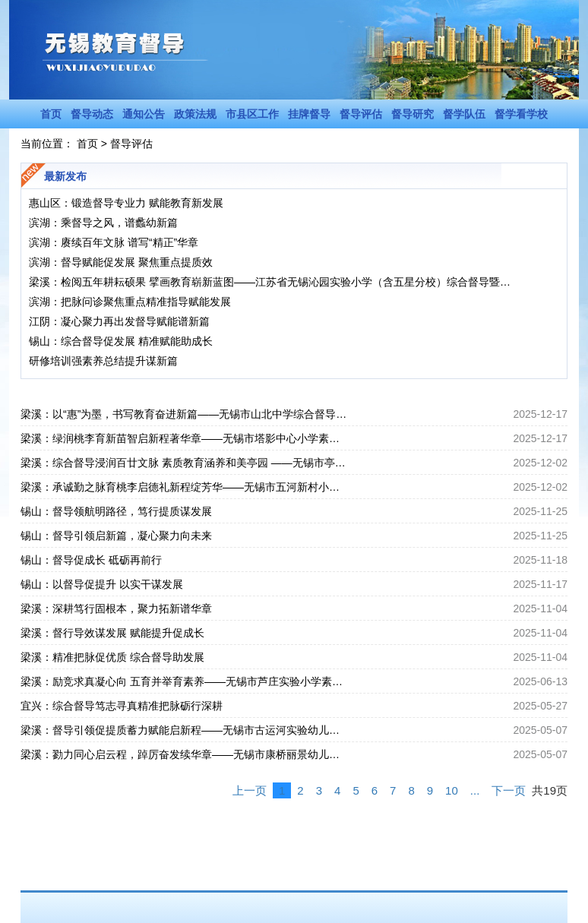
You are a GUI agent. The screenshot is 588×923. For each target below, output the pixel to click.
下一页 (509, 790)
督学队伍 (464, 114)
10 (452, 790)
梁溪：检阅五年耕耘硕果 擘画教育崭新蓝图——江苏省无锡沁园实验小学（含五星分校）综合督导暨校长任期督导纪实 (274, 282)
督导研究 (413, 114)
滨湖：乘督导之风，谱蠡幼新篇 (103, 223)
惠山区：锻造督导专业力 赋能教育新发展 (126, 203)
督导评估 (361, 114)
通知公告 (144, 114)
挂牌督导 (309, 114)
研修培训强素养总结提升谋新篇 (103, 361)
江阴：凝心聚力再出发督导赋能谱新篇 (119, 321)
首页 (51, 114)
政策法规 (195, 114)
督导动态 (92, 114)
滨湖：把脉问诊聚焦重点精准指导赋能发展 (130, 302)
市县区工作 (252, 114)
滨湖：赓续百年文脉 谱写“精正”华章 (114, 242)
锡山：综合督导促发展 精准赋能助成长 (121, 341)
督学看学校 (521, 114)
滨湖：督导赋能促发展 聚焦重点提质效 (121, 262)
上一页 (250, 790)
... (475, 790)
